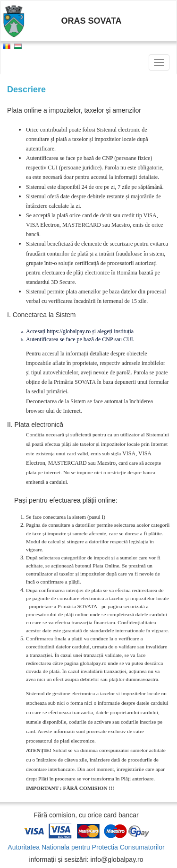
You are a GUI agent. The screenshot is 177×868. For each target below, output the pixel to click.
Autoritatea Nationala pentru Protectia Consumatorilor (86, 847)
